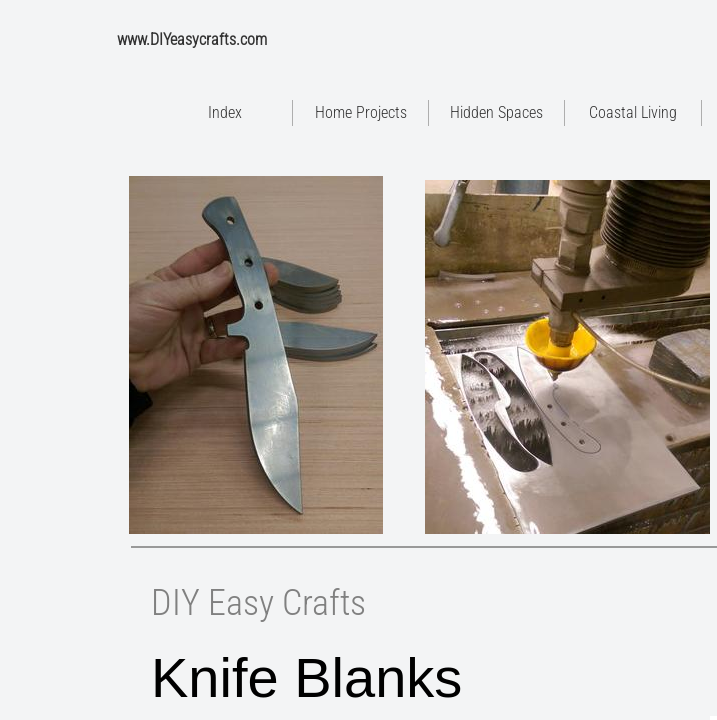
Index (225, 112)
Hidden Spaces (496, 112)
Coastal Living (633, 112)
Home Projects (361, 112)
